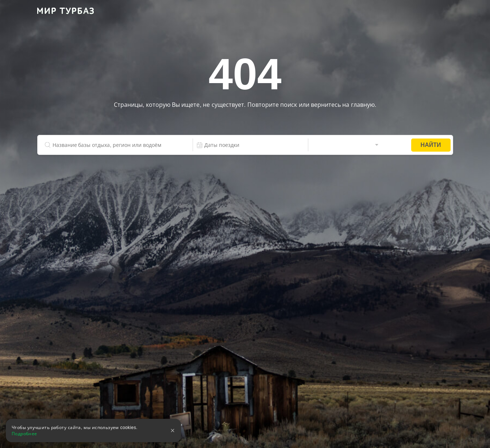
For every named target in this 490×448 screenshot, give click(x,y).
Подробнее (24, 434)
